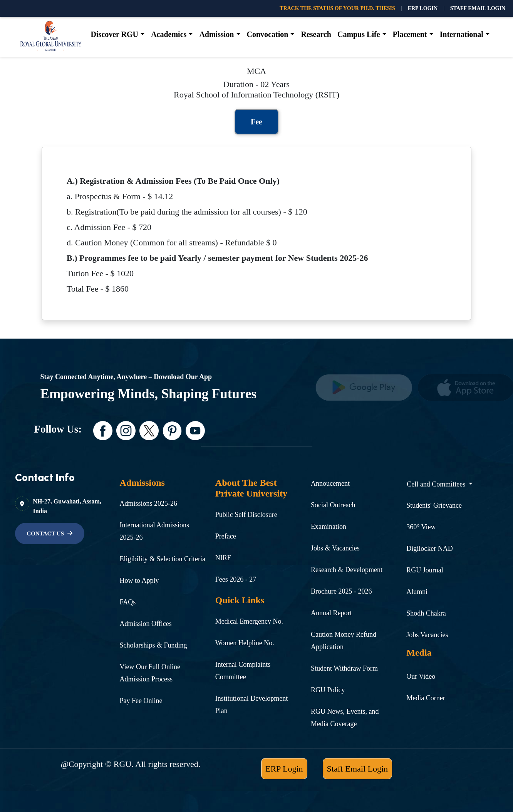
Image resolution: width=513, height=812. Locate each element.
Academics (169, 34)
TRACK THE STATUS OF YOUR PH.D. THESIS (337, 8)
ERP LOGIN (423, 8)
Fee (256, 122)
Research (316, 34)
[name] (367, 388)
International (462, 34)
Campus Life (359, 34)
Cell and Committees (437, 484)
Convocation (268, 34)
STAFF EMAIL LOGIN (478, 8)
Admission (216, 34)
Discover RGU (115, 34)
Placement (410, 34)
